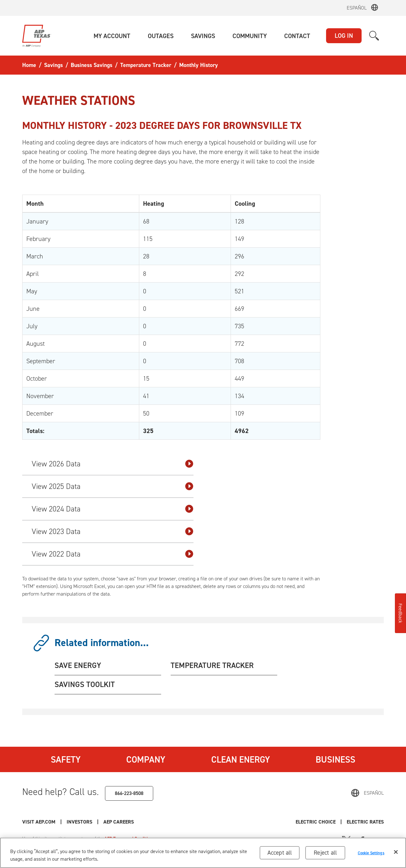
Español (357, 8)
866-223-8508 (129, 793)
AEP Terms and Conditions (129, 839)
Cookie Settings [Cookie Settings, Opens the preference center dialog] (371, 855)
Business (335, 759)
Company (146, 759)
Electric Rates (365, 822)
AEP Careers (119, 822)
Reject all (325, 855)
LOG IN (344, 36)
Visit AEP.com (39, 822)
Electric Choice (316, 822)
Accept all (280, 855)
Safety (66, 759)
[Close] (396, 854)
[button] (112, 36)
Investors (79, 822)
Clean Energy (241, 759)
